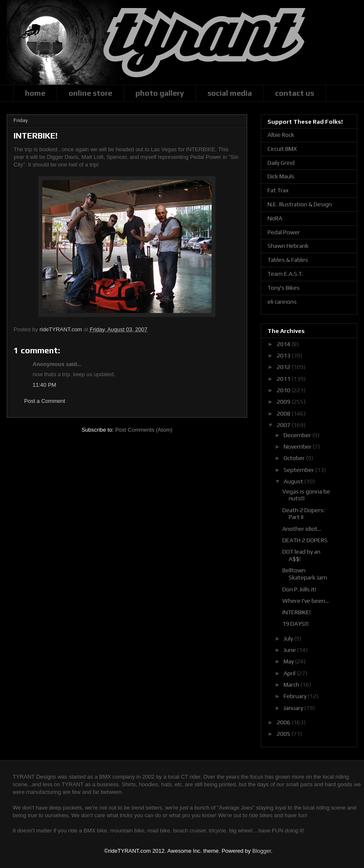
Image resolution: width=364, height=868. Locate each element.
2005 (284, 734)
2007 (284, 425)
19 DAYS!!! (295, 624)
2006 (284, 722)
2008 (284, 413)
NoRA (275, 218)
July (289, 638)
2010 (284, 390)
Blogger (262, 851)
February (296, 696)
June (290, 650)
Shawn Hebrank (288, 246)
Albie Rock (281, 135)
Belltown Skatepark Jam (305, 574)
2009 (284, 402)
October (295, 458)
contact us (295, 93)
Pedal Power (284, 232)
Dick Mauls (281, 176)
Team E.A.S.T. (285, 274)
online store (90, 93)
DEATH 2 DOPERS (305, 540)
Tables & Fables (288, 260)
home (35, 93)
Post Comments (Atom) (144, 430)
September (299, 470)
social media (230, 93)
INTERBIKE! (296, 612)
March (292, 685)
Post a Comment (45, 401)
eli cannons (282, 302)
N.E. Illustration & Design (300, 204)
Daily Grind (281, 163)
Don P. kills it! (299, 589)
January (294, 708)
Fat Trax (278, 190)
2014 (284, 344)
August (294, 481)
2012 (284, 367)
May (289, 661)
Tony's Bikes (284, 288)
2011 (284, 379)
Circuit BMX (282, 149)
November (298, 446)
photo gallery (160, 93)
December (298, 435)
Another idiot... (302, 529)
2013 (284, 355)
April (290, 673)
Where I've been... (306, 601)
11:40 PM (44, 385)
